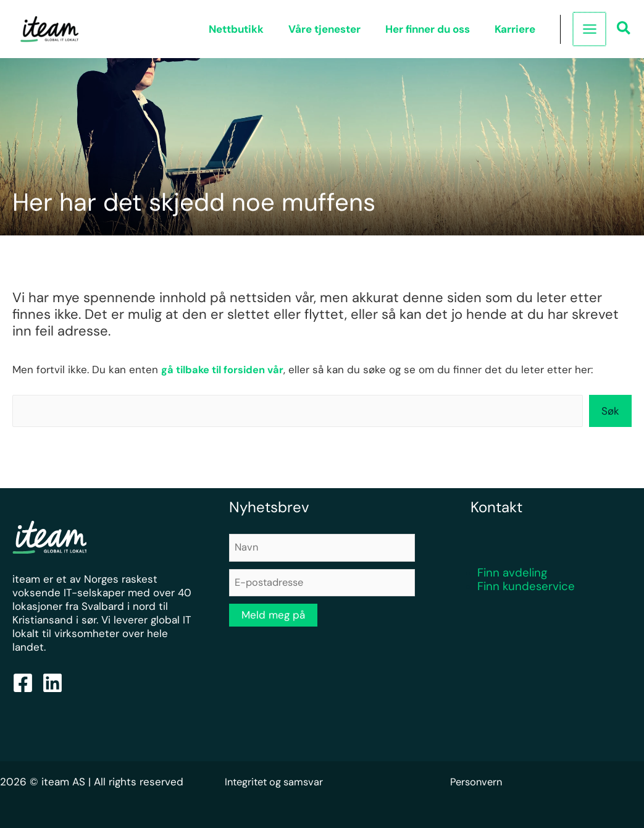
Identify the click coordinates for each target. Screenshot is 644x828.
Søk (610, 411)
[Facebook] (23, 683)
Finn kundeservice (526, 587)
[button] (624, 30)
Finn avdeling (512, 573)
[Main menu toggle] (590, 29)
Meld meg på (273, 617)
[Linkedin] (52, 683)
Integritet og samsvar (277, 782)
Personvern (478, 782)
